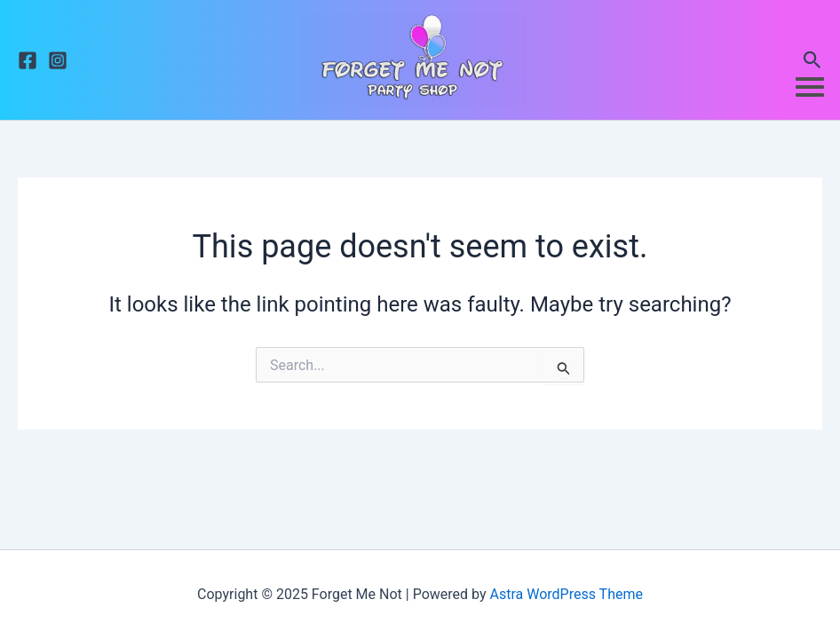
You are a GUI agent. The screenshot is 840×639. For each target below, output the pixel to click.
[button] (812, 60)
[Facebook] (28, 60)
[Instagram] (58, 60)
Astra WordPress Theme (566, 594)
